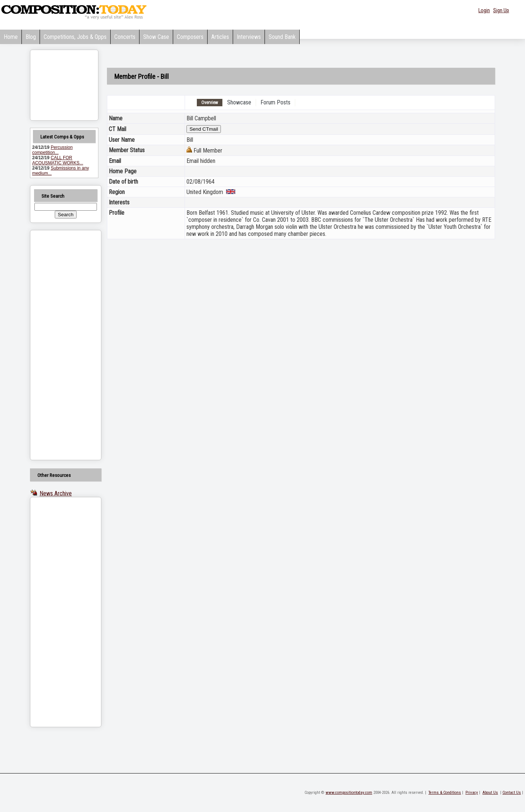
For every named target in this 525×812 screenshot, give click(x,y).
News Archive (56, 493)
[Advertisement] (56, 345)
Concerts (125, 37)
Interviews (249, 37)
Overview (210, 103)
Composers (190, 37)
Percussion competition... (52, 150)
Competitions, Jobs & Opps (75, 37)
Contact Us (512, 793)
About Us (490, 793)
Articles (220, 37)
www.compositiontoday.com (349, 793)
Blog (31, 37)
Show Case (156, 37)
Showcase (239, 102)
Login (484, 10)
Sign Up (501, 10)
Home (11, 37)
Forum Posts (275, 102)
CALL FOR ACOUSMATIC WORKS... (58, 160)
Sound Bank (282, 37)
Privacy (472, 793)
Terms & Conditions (445, 793)
